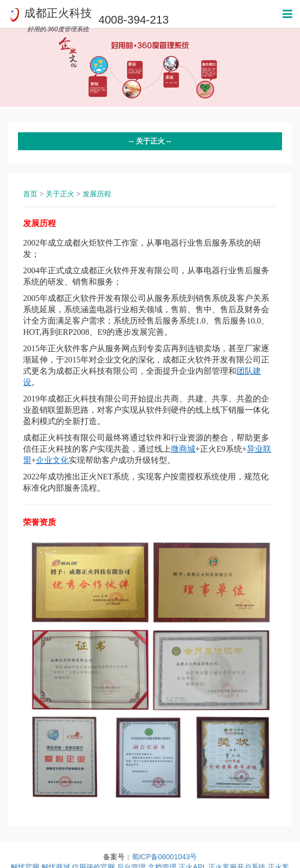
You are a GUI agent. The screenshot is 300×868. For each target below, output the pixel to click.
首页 (30, 194)
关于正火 (60, 194)
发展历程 (97, 194)
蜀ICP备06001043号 (165, 857)
